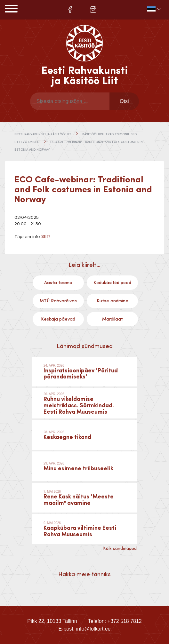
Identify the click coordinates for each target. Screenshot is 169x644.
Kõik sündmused (120, 549)
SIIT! (46, 237)
